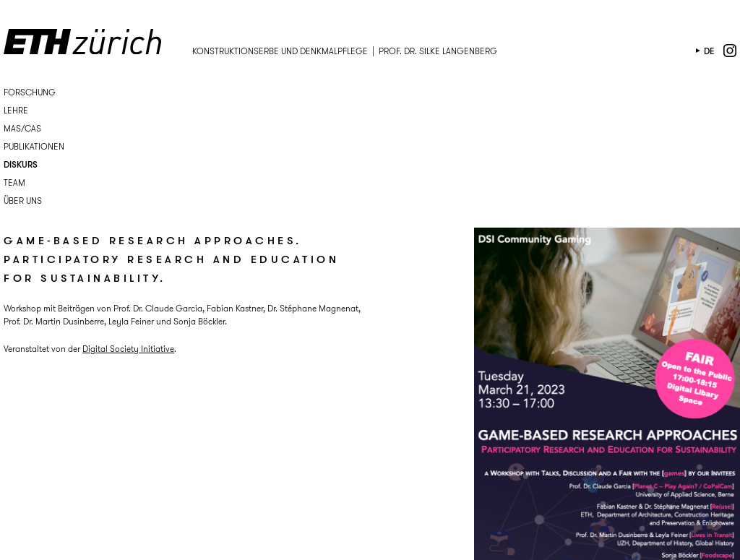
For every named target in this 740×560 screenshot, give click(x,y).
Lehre (16, 110)
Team (14, 182)
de (709, 51)
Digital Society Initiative (128, 349)
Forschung (30, 92)
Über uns (23, 201)
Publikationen (34, 146)
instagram (730, 51)
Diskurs (21, 164)
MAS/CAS (22, 128)
